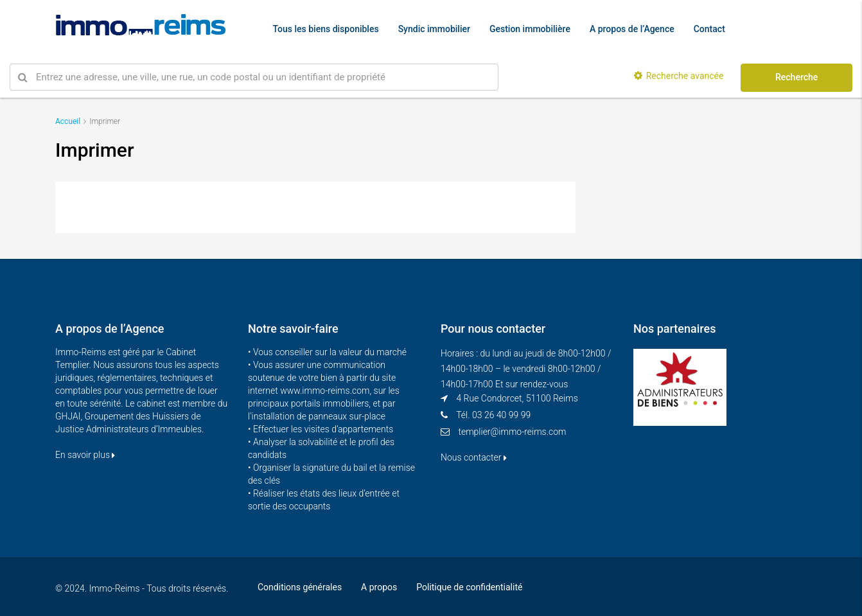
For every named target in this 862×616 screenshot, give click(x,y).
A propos (379, 587)
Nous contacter (474, 457)
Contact (709, 29)
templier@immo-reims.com (512, 432)
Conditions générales (300, 587)
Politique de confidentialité (469, 587)
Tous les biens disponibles (326, 29)
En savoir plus (85, 455)
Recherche (796, 77)
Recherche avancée (679, 76)
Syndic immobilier (434, 29)
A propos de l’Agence (632, 29)
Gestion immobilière (530, 29)
